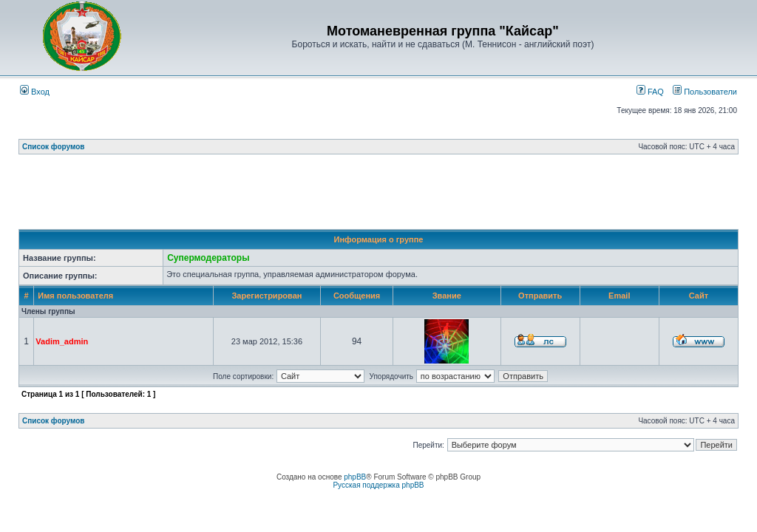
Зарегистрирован (267, 296)
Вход (35, 92)
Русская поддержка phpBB (378, 485)
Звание (447, 296)
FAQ (650, 92)
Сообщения (357, 296)
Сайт (699, 296)
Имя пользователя (75, 296)
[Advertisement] (378, 196)
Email (619, 296)
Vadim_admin (62, 341)
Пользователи (705, 92)
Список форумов (54, 147)
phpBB (355, 477)
